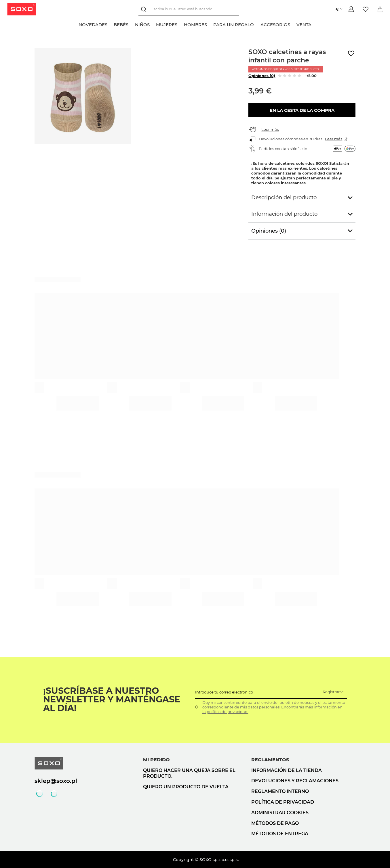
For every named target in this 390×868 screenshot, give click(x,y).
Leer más (270, 129)
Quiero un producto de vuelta (186, 787)
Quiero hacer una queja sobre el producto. (189, 773)
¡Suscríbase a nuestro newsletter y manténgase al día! (112, 700)
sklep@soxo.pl (56, 781)
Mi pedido (156, 760)
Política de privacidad (283, 802)
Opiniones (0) (262, 76)
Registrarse (333, 692)
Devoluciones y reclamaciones (295, 781)
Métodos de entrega (280, 834)
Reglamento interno (280, 791)
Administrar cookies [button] (280, 813)
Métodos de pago (275, 823)
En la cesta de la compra (302, 110)
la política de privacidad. (225, 712)
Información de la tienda (287, 770)
